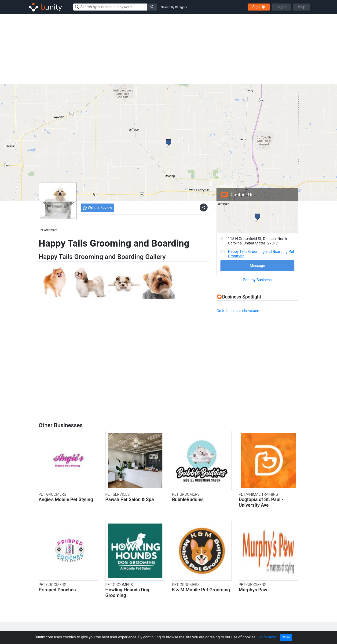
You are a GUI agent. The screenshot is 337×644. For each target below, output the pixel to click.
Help (302, 7)
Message (257, 266)
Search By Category (174, 7)
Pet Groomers (48, 230)
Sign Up (259, 7)
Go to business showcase (238, 311)
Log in (281, 7)
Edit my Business (257, 280)
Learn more (267, 637)
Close (286, 637)
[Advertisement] (168, 49)
